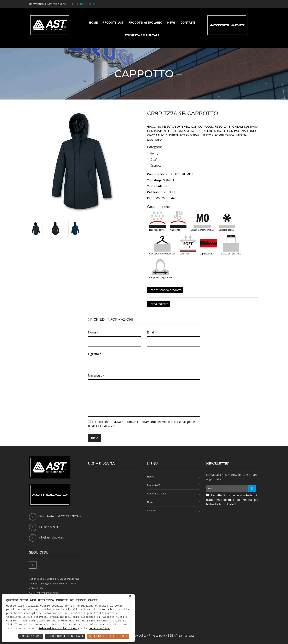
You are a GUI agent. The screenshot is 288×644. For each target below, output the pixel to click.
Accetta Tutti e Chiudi (108, 636)
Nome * (93, 332)
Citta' (153, 159)
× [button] (130, 596)
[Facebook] (33, 565)
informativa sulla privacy (59, 628)
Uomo (154, 153)
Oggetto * (95, 354)
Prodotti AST (113, 22)
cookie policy (99, 628)
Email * (152, 332)
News (171, 22)
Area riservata (185, 635)
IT (254, 4)
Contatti (188, 22)
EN (246, 4)
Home (93, 22)
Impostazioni (31, 636)
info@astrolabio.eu (51, 537)
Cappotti (156, 165)
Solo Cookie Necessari (65, 636)
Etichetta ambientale (142, 35)
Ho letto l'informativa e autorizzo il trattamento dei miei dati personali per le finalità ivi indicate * (232, 500)
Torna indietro (159, 304)
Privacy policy (137, 635)
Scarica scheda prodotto (165, 290)
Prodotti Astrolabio (145, 22)
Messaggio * (96, 375)
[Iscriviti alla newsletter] (252, 488)
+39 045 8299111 (86, 4)
